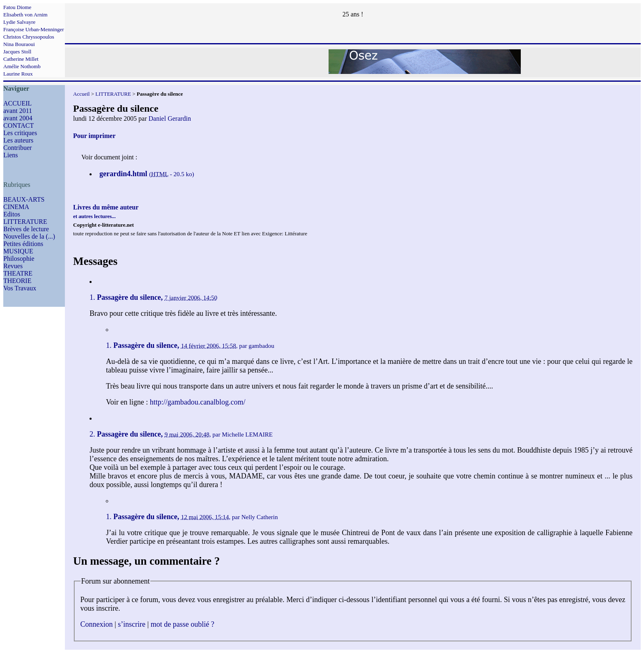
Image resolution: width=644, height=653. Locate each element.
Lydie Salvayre (19, 22)
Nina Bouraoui (19, 44)
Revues (13, 266)
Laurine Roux (18, 74)
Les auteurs (18, 140)
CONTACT (18, 125)
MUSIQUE (18, 251)
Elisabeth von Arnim (25, 15)
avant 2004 (18, 118)
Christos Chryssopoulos (29, 37)
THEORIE (17, 281)
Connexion (97, 624)
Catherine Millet (21, 59)
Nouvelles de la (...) (29, 236)
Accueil (81, 94)
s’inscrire (132, 624)
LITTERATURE (25, 222)
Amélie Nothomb (22, 66)
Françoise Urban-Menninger (34, 29)
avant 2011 (18, 111)
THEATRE (18, 273)
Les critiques (20, 133)
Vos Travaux (20, 288)
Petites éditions (23, 244)
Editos (12, 214)
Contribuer (17, 148)
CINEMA (16, 207)
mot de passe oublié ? (183, 624)
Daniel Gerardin (170, 118)
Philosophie (19, 259)
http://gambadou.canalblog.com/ (198, 402)
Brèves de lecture (26, 229)
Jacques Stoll (17, 52)
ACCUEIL (17, 103)
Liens (11, 155)
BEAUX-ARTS (24, 199)
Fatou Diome (17, 7)
